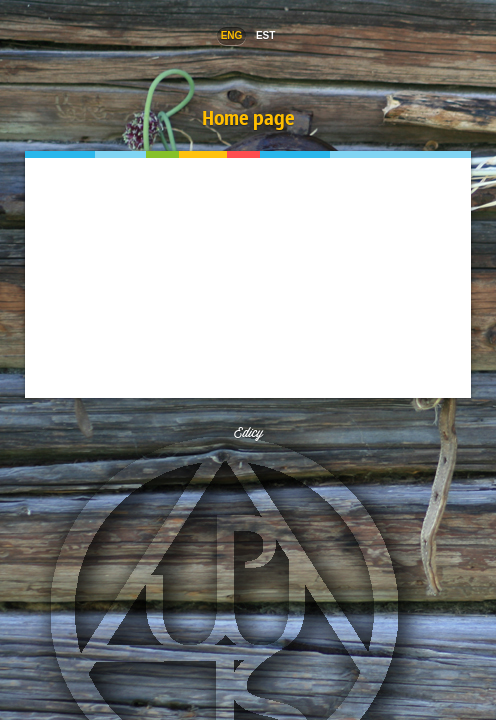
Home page (248, 118)
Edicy (248, 432)
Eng (232, 35)
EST (265, 35)
